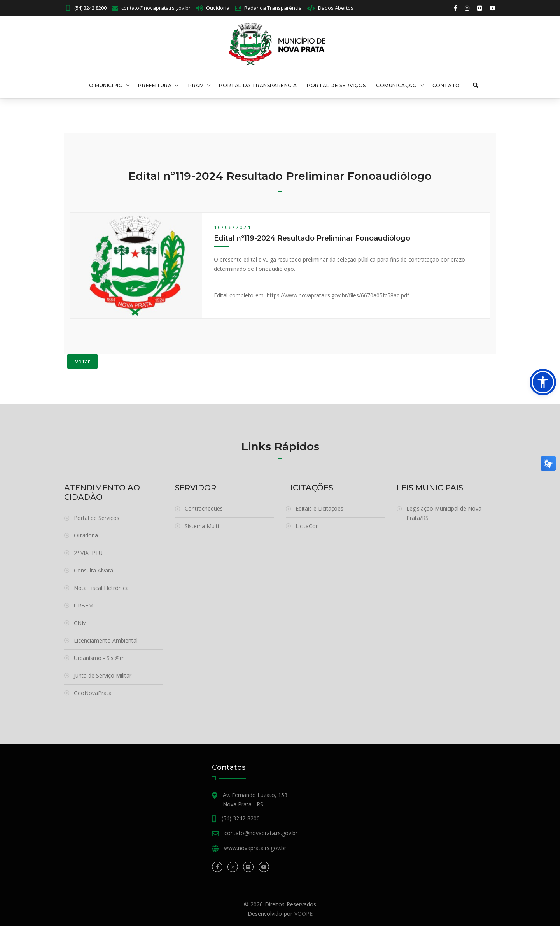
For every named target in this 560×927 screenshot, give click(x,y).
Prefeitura (155, 86)
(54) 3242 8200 (90, 8)
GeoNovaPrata (93, 694)
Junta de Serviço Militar (103, 676)
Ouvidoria (218, 8)
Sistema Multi (202, 527)
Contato (446, 86)
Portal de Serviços (336, 86)
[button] (543, 382)
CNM (80, 624)
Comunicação (396, 86)
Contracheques (204, 509)
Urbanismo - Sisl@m (99, 659)
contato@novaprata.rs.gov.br (156, 8)
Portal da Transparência (258, 86)
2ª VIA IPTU (88, 554)
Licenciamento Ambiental (106, 641)
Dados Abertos (336, 8)
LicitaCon (307, 527)
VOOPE (304, 914)
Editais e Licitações (319, 509)
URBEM (84, 606)
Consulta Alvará (94, 571)
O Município (106, 86)
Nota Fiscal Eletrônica (101, 589)
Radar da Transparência (273, 8)
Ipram (195, 86)
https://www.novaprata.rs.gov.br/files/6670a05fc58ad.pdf (338, 296)
